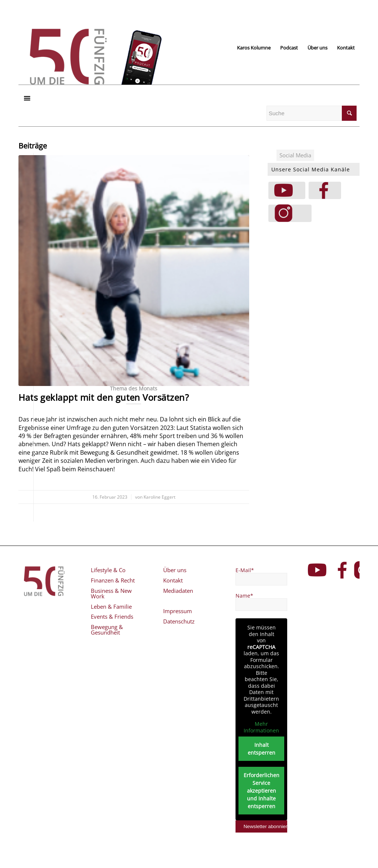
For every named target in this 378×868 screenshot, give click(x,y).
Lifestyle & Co (108, 570)
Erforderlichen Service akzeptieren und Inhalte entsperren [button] (261, 791)
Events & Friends (112, 616)
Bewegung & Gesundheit (107, 630)
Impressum (178, 611)
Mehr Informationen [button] (261, 727)
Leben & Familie (111, 606)
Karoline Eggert (159, 497)
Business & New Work (111, 593)
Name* (244, 596)
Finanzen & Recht (113, 580)
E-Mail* (245, 570)
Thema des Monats (134, 389)
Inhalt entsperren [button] (261, 749)
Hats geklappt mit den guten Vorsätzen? (104, 397)
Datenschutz (179, 621)
